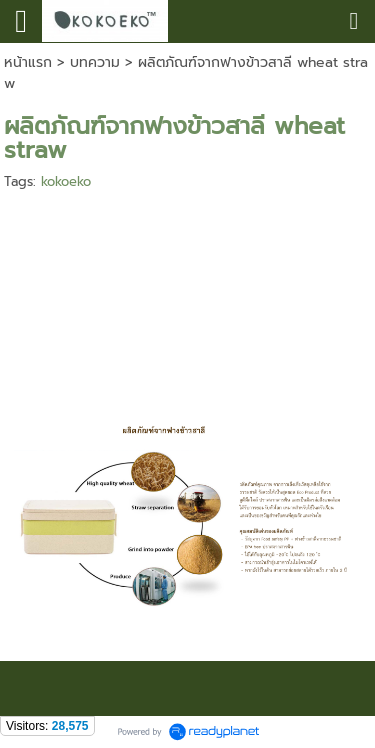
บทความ (95, 62)
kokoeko (66, 181)
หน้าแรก (28, 62)
